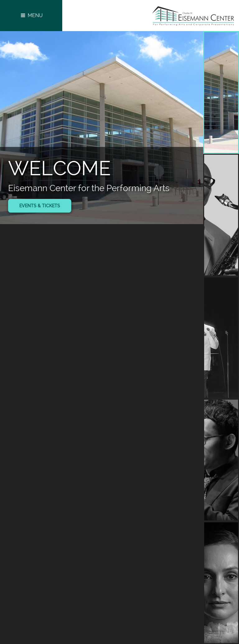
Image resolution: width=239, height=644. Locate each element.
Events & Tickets (40, 206)
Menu (31, 15)
